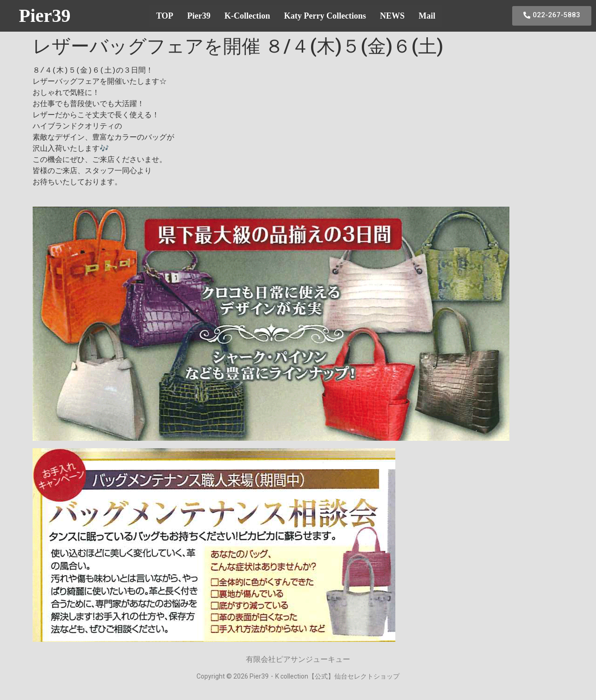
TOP (165, 16)
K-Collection (247, 16)
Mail (427, 16)
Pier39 (44, 16)
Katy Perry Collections (325, 16)
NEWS (392, 16)
